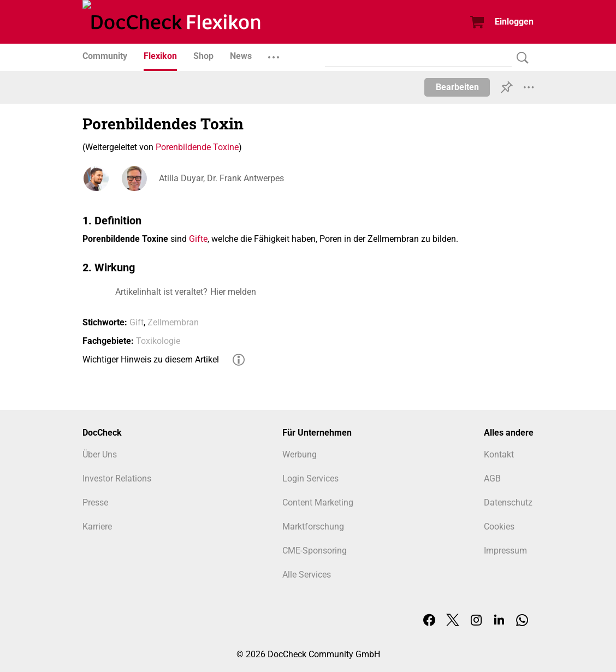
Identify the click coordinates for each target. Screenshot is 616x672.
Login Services (310, 478)
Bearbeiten (457, 87)
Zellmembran (173, 322)
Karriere (97, 527)
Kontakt (499, 454)
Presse (95, 502)
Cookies (499, 527)
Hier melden (233, 292)
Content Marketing (318, 502)
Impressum (505, 551)
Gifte (198, 239)
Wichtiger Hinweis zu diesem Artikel (151, 359)
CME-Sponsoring (315, 551)
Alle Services (307, 575)
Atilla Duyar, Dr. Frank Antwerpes (221, 178)
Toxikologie (158, 341)
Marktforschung (313, 527)
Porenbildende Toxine (197, 147)
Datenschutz (508, 502)
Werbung (300, 454)
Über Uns (100, 454)
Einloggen (514, 22)
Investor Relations (117, 478)
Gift (137, 322)
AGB (492, 478)
